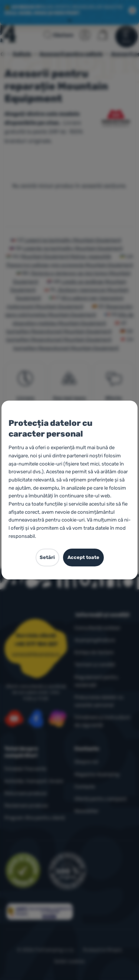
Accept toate (83, 557)
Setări (47, 557)
